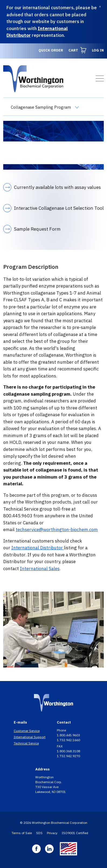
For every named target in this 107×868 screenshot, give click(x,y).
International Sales (40, 569)
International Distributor (38, 548)
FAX (60, 746)
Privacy (52, 833)
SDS (39, 833)
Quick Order (51, 50)
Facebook (36, 849)
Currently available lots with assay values (57, 187)
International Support (30, 737)
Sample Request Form (37, 229)
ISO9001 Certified (75, 833)
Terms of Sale (22, 833)
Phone (62, 730)
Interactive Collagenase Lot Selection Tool (59, 208)
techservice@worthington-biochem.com (57, 530)
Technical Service (26, 743)
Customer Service (27, 731)
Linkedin (49, 849)
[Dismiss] (100, 7)
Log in (98, 50)
